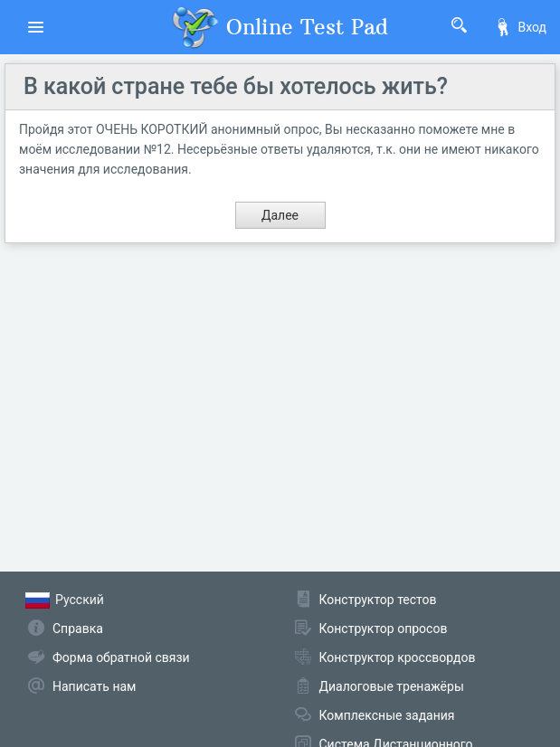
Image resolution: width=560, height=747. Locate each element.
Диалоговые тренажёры (392, 686)
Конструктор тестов (378, 600)
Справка (78, 629)
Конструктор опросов (384, 629)
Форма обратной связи (121, 657)
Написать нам (94, 686)
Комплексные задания (387, 715)
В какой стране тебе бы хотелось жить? (236, 86)
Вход (520, 27)
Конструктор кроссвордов (398, 657)
